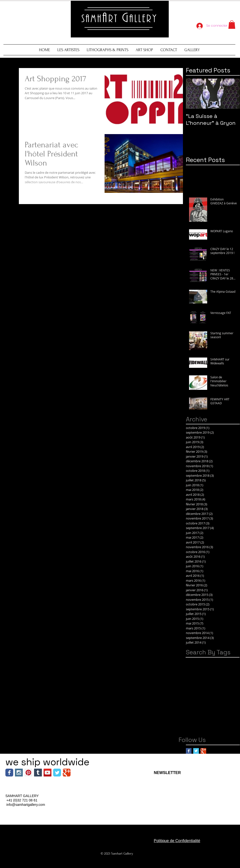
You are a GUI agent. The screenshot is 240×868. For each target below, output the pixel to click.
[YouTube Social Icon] (48, 773)
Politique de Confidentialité (177, 841)
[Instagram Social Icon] (19, 773)
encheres (217, 707)
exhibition (194, 715)
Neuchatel (207, 684)
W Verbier (210, 700)
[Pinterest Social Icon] (28, 773)
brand (191, 707)
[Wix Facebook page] (9, 773)
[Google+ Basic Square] (203, 751)
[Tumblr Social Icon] (38, 773)
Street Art (194, 692)
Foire (190, 677)
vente (219, 731)
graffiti (206, 723)
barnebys (230, 700)
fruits (221, 715)
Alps (202, 661)
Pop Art (225, 684)
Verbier (192, 700)
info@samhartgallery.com (26, 805)
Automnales (222, 669)
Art (229, 661)
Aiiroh (191, 661)
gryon (219, 723)
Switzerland (215, 692)
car (203, 707)
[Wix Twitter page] (57, 773)
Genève (204, 677)
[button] (232, 25)
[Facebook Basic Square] (189, 751)
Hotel (190, 684)
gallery (192, 723)
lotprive (192, 731)
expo (210, 715)
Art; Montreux (197, 669)
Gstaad (221, 677)
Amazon (216, 661)
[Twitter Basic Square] (196, 751)
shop (206, 731)
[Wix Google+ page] (67, 773)
